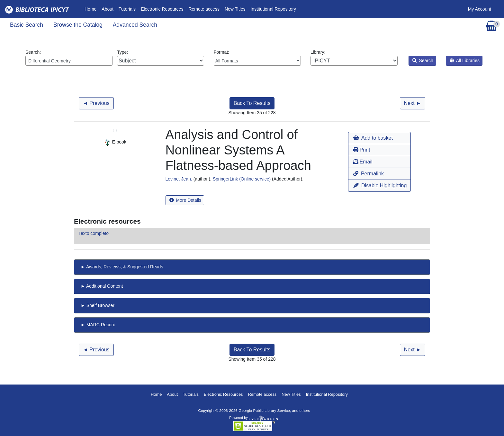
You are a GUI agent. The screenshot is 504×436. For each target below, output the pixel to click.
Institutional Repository (273, 9)
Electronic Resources (162, 9)
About (108, 9)
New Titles (235, 9)
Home (92, 9)
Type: (161, 58)
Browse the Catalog (78, 25)
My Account (480, 9)
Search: (69, 58)
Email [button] (363, 162)
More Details (185, 200)
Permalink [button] (369, 174)
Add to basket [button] (373, 138)
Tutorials (127, 9)
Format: (257, 58)
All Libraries (465, 60)
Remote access (204, 9)
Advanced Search (135, 25)
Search (423, 60)
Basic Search (27, 25)
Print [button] (362, 150)
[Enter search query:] (69, 61)
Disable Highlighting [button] (380, 186)
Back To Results (252, 103)
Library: (354, 58)
